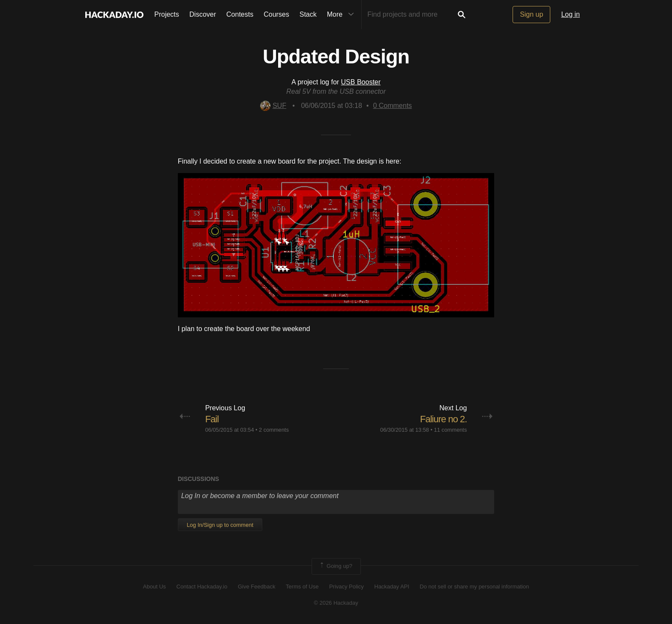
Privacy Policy (346, 587)
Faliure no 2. (443, 419)
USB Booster (361, 82)
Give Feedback (256, 587)
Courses (276, 14)
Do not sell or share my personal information (474, 587)
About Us (154, 587)
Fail (212, 419)
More (342, 15)
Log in (570, 14)
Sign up (531, 14)
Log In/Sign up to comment (220, 525)
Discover (203, 14)
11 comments (451, 430)
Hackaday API (392, 587)
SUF (273, 106)
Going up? (336, 566)
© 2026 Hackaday (336, 603)
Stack (308, 14)
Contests (240, 14)
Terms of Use (302, 587)
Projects (167, 14)
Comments (392, 106)
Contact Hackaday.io (202, 587)
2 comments (274, 430)
